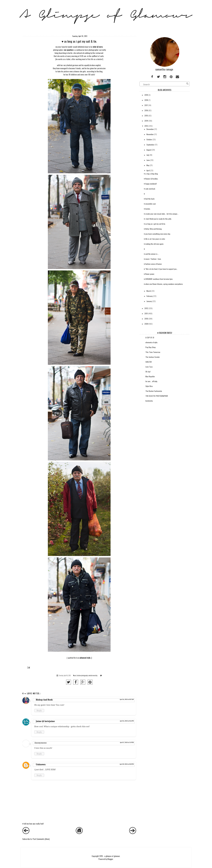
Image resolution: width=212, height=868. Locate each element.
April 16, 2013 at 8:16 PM (127, 721)
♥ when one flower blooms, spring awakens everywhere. (163, 284)
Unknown (41, 764)
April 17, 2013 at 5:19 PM (127, 743)
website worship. (93, 675)
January (149, 301)
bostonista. (149, 401)
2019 (146, 95)
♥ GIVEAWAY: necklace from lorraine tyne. (158, 279)
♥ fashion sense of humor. (153, 264)
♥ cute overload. (150, 189)
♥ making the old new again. (154, 244)
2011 (146, 313)
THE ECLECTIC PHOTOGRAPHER (157, 396)
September (150, 145)
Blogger (110, 859)
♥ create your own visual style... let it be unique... (161, 214)
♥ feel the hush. (149, 199)
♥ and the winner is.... (151, 254)
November (150, 134)
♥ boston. (147, 209)
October (149, 139)
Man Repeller (150, 376)
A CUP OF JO (150, 337)
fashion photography (83, 675)
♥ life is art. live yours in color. (155, 239)
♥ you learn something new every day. (157, 234)
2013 (146, 126)
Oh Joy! (148, 372)
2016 (146, 110)
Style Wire (149, 386)
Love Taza (149, 367)
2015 (146, 116)
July (148, 155)
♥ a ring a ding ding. (151, 174)
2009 (146, 324)
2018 (146, 100)
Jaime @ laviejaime (45, 721)
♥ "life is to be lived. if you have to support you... (161, 269)
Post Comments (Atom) (41, 839)
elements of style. (152, 342)
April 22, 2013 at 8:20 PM (127, 764)
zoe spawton (68, 50)
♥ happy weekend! (150, 184)
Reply (39, 711)
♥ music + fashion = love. (153, 259)
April (148, 170)
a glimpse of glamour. (112, 856)
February (150, 296)
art (76, 675)
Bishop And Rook (44, 700)
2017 (146, 105)
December (150, 129)
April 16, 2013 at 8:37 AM (127, 699)
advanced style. (85, 658)
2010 (146, 319)
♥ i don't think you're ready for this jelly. (158, 219)
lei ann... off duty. (152, 381)
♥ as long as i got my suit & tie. (155, 224)
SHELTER (149, 362)
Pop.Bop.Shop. (151, 347)
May (148, 165)
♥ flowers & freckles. (151, 179)
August (149, 150)
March (149, 291)
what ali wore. (98, 47)
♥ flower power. (149, 274)
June (148, 160)
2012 (146, 308)
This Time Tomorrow (153, 352)
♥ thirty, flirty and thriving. (153, 229)
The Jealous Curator (153, 357)
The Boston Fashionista (154, 391)
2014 (146, 121)
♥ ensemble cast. (150, 204)
